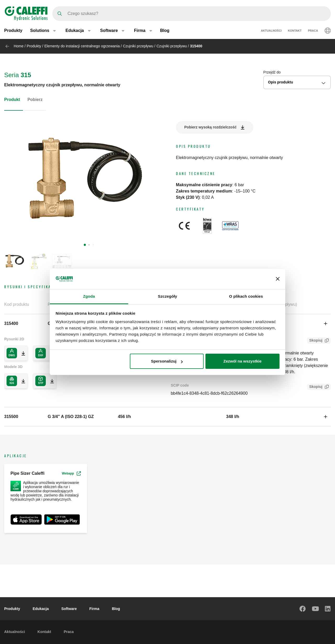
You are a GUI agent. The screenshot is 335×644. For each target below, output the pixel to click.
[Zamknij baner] (278, 279)
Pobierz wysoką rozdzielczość (210, 127)
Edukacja (41, 609)
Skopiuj (315, 341)
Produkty (13, 31)
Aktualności (271, 31)
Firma (94, 609)
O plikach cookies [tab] (246, 296)
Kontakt (295, 31)
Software (69, 609)
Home (18, 46)
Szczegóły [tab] (167, 296)
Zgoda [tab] (89, 296)
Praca (313, 31)
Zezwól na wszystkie (242, 361)
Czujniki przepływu (138, 46)
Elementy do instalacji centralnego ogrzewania (82, 46)
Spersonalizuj (167, 361)
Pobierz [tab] (35, 100)
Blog (165, 31)
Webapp (71, 473)
